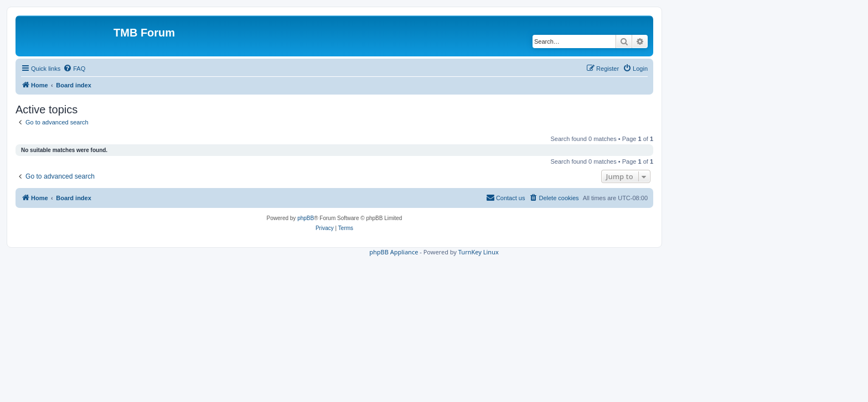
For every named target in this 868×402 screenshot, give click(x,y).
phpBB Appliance (394, 252)
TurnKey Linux (479, 252)
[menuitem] (74, 69)
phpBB (306, 218)
